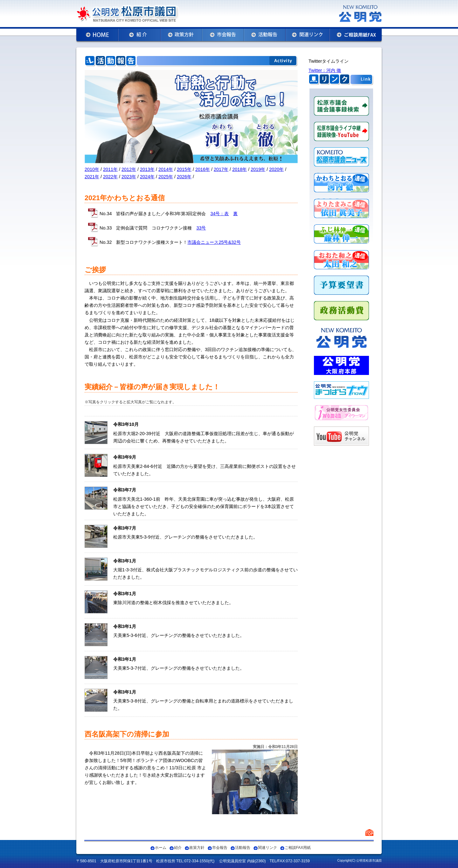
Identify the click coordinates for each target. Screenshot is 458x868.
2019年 (258, 169)
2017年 (221, 169)
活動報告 (243, 848)
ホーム (161, 848)
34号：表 (219, 214)
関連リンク (267, 848)
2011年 (110, 169)
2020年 (276, 169)
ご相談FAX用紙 (298, 848)
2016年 (203, 169)
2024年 (147, 177)
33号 (201, 228)
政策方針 (197, 848)
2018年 (239, 169)
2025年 (166, 177)
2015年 (184, 169)
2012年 (129, 169)
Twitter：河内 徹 (325, 70)
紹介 (178, 848)
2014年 (166, 169)
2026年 (184, 177)
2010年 (92, 169)
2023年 (129, 177)
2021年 (92, 177)
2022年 (110, 177)
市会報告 (220, 848)
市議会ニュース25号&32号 (214, 242)
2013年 (147, 169)
